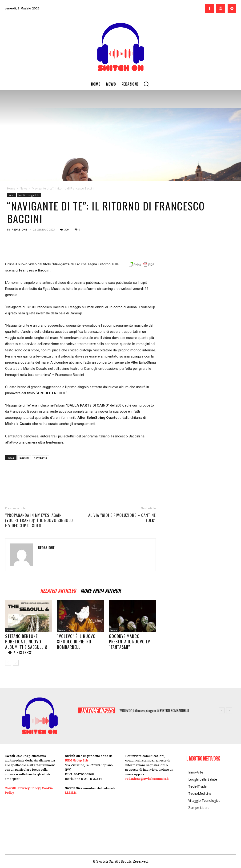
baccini (24, 458)
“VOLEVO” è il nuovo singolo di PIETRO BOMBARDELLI (76, 642)
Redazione (19, 229)
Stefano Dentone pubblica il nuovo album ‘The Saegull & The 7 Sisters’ (26, 644)
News (23, 188)
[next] (229, 710)
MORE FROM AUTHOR (101, 590)
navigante (40, 458)
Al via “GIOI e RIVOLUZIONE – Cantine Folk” (122, 518)
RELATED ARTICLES (58, 590)
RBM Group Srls (77, 760)
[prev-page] (8, 663)
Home (11, 188)
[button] (146, 84)
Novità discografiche (29, 195)
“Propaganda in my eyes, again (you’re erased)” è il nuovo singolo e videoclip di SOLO (39, 520)
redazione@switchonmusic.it (147, 779)
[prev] (222, 710)
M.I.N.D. (71, 793)
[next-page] (16, 663)
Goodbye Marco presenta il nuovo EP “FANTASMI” (130, 642)
